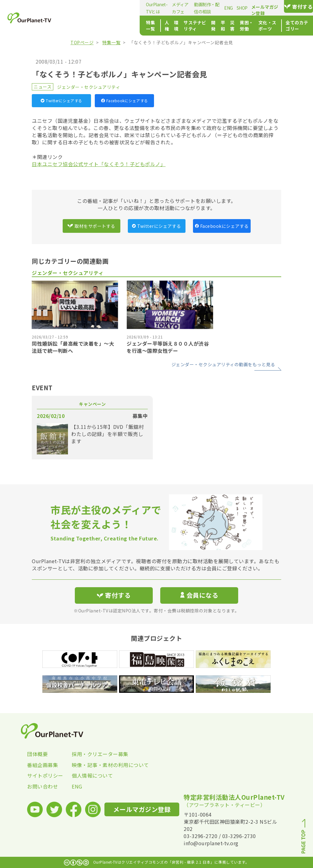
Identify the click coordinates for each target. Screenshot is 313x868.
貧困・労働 (210, 26)
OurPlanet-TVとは (86, 8)
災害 (190, 26)
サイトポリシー (45, 775)
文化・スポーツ (241, 26)
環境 (112, 26)
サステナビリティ (138, 26)
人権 (99, 26)
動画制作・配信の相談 (161, 8)
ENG (190, 8)
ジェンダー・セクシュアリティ (89, 87)
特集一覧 (78, 26)
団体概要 (37, 754)
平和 (177, 26)
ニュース (43, 87)
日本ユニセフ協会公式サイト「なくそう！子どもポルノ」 (99, 164)
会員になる (199, 595)
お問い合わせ (43, 786)
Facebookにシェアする (125, 101)
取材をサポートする (91, 226)
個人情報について (92, 775)
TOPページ (82, 42)
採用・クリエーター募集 (94, 754)
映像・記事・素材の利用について (94, 765)
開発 (164, 26)
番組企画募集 (43, 765)
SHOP (204, 8)
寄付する (293, 7)
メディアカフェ (122, 8)
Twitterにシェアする (61, 101)
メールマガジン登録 (249, 7)
